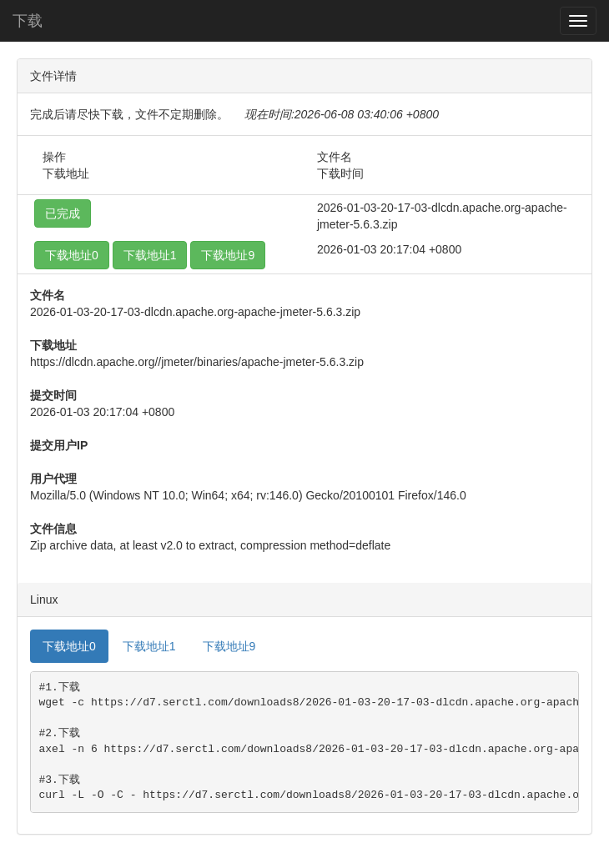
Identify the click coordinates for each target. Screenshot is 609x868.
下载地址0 (72, 255)
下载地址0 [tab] (69, 646)
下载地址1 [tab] (149, 646)
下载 (28, 21)
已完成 (63, 213)
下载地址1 (150, 255)
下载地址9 (228, 255)
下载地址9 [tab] (229, 646)
